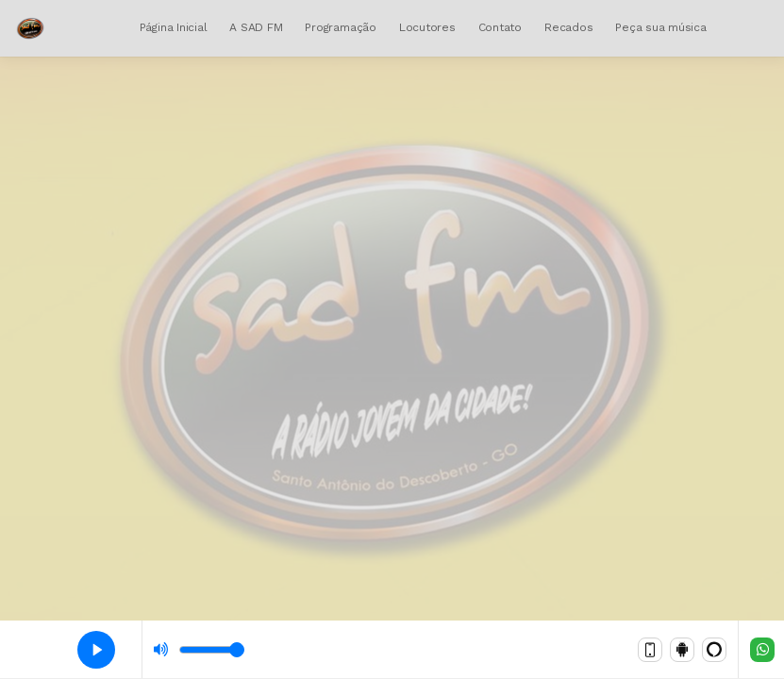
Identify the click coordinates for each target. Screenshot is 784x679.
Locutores (427, 27)
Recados (568, 27)
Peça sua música (660, 27)
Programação (340, 27)
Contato (500, 27)
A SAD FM (256, 27)
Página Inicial (174, 27)
